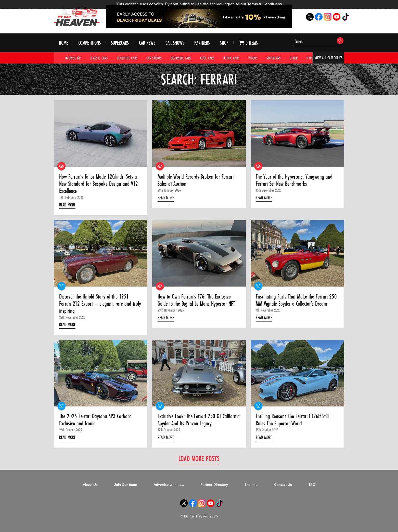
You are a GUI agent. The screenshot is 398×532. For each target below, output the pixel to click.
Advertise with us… (169, 487)
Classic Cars (99, 58)
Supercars (120, 43)
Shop (224, 43)
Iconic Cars (232, 58)
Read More (68, 205)
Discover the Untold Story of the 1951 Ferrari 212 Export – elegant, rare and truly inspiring (101, 305)
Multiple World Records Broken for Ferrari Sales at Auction (197, 181)
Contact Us (283, 487)
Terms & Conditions (265, 4)
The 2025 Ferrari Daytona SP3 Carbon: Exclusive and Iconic (96, 421)
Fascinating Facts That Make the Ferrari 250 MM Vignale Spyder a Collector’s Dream (297, 301)
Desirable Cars (181, 58)
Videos (253, 58)
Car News (147, 43)
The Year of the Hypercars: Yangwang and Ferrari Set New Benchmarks (295, 181)
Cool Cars (207, 58)
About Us (90, 487)
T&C (312, 487)
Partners (202, 43)
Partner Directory (214, 487)
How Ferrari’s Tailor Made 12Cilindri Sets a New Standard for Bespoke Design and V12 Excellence (100, 184)
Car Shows (175, 43)
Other (294, 58)
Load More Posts (199, 460)
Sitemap (251, 487)
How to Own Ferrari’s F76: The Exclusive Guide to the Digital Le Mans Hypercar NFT (198, 301)
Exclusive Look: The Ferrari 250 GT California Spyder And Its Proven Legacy (195, 421)
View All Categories (329, 58)
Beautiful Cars (127, 58)
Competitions (89, 43)
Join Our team (126, 487)
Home (63, 43)
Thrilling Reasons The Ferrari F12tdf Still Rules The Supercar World (294, 421)
